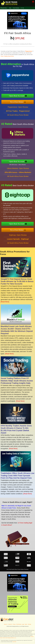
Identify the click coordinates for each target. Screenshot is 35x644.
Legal (23, 624)
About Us (6, 624)
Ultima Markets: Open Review (18, 169)
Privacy (14, 624)
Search (26, 624)
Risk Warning (19, 624)
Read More (14, 642)
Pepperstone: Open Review (18, 108)
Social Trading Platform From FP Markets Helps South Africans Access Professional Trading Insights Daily (17, 381)
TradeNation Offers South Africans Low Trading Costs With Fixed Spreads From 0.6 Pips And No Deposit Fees (17, 476)
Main (10, 8)
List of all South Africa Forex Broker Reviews (18, 569)
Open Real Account (18, 96)
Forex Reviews (16, 8)
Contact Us (10, 624)
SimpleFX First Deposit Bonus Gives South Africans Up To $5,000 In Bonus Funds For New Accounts (17, 281)
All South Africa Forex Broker (18, 116)
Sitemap (30, 624)
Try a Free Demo (18, 102)
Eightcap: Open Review (18, 236)
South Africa (4, 8)
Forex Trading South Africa (7, 56)
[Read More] (5, 302)
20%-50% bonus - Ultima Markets (19, 164)
